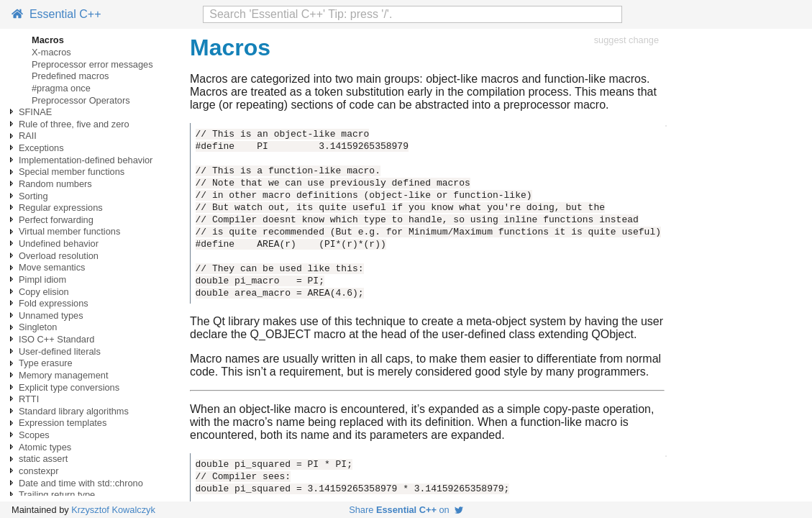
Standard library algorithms (74, 411)
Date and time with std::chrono (81, 483)
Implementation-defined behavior (86, 160)
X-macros (51, 52)
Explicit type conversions (69, 387)
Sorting (33, 196)
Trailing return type (57, 495)
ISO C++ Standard (56, 339)
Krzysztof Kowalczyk (113, 510)
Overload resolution (59, 256)
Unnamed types (51, 315)
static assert (43, 459)
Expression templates (63, 423)
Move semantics (52, 267)
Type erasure (46, 363)
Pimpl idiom (42, 280)
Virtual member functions (69, 231)
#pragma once (61, 88)
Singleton (38, 327)
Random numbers (55, 184)
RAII (28, 136)
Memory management (63, 375)
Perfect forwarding (56, 220)
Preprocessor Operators (81, 100)
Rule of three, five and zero (74, 124)
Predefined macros (70, 76)
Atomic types (45, 447)
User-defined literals (60, 351)
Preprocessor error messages (92, 64)
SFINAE (35, 112)
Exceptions (41, 148)
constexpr (38, 471)
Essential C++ (56, 14)
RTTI (29, 399)
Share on (406, 510)
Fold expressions (54, 303)
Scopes (34, 435)
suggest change (626, 40)
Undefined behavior (59, 244)
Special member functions (72, 172)
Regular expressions (61, 208)
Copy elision (44, 292)
